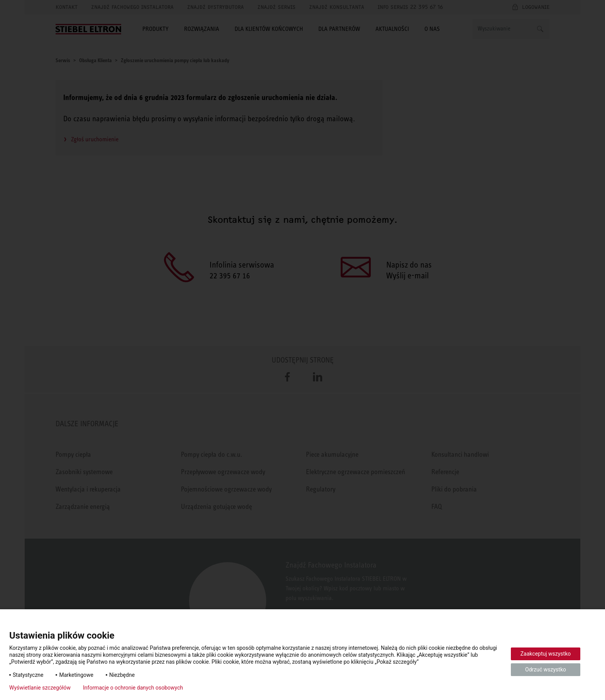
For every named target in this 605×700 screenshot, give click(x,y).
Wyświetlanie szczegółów (40, 688)
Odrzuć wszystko (546, 669)
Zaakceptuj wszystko (546, 654)
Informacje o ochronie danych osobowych (133, 688)
